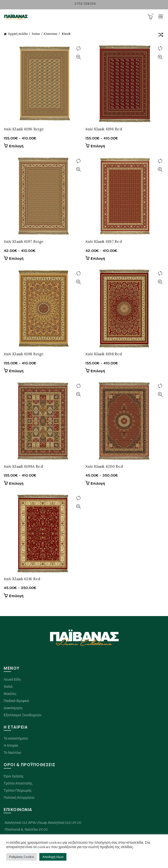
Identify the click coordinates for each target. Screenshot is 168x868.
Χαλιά (8, 687)
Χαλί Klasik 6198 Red (104, 354)
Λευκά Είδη (12, 680)
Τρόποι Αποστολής (18, 783)
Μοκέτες (10, 694)
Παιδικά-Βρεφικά (16, 701)
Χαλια (36, 34)
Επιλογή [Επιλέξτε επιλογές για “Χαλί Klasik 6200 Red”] (98, 484)
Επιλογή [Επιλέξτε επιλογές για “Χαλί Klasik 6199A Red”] (16, 484)
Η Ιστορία (11, 746)
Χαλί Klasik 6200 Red (104, 466)
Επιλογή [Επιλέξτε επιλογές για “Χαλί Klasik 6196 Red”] (98, 146)
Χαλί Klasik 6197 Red (104, 241)
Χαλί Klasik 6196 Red (104, 129)
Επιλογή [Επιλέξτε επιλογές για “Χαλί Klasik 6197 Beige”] (16, 259)
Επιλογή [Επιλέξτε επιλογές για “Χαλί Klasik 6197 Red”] (98, 259)
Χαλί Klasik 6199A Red (23, 466)
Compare (79, 48)
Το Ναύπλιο (12, 753)
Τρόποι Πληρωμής (18, 791)
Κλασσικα (51, 34)
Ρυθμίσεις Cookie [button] (22, 857)
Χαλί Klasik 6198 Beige (24, 354)
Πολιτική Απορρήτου (19, 798)
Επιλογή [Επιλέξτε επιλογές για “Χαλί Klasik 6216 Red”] (16, 596)
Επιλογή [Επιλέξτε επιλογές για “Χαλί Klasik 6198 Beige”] (16, 371)
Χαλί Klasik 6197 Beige (24, 241)
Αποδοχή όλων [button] (53, 857)
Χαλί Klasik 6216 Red (22, 579)
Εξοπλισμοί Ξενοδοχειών (23, 715)
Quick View (79, 57)
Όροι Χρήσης (14, 776)
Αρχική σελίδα (18, 34)
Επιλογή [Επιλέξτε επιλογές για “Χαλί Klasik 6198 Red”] (98, 371)
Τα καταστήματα (16, 738)
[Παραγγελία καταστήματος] (161, 36)
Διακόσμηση (13, 708)
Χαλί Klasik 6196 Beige (24, 129)
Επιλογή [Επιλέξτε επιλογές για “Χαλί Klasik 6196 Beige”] (16, 146)
